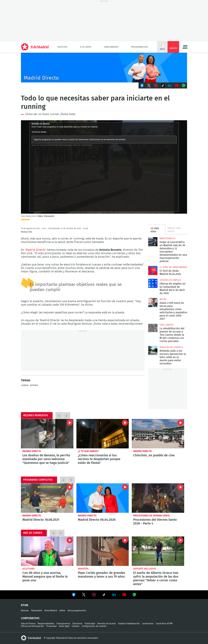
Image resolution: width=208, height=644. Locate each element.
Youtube (177, 85)
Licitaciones (148, 624)
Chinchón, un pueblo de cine (158, 434)
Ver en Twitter (84, 595)
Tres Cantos (167, 325)
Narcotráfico (167, 238)
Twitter (149, 85)
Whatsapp (184, 85)
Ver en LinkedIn (114, 595)
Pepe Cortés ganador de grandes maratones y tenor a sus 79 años (103, 551)
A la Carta (86, 47)
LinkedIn (170, 85)
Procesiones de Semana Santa (151, 516)
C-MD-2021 (104, 68)
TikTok (163, 85)
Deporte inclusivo (145, 569)
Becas (163, 299)
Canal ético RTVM (164, 624)
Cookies (75, 626)
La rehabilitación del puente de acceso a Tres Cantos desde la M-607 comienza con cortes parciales (153, 328)
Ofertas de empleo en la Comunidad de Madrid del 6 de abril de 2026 (153, 283)
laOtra (62, 611)
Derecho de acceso (107, 624)
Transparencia (63, 624)
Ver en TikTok (104, 595)
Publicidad (90, 624)
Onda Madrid (111, 47)
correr (25, 385)
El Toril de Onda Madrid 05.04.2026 (153, 270)
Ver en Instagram (94, 595)
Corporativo (30, 618)
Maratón (83, 569)
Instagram (156, 85)
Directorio (77, 624)
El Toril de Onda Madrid (173, 267)
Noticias (63, 47)
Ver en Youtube (124, 595)
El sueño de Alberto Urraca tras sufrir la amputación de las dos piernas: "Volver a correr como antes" (158, 551)
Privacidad (51, 626)
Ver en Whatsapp (134, 595)
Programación (139, 47)
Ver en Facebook (74, 595)
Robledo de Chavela (171, 347)
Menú (185, 47)
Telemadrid (37, 611)
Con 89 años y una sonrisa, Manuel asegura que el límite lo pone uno (47, 551)
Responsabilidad (46, 624)
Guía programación (77, 611)
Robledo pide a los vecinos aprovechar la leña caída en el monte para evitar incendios (153, 350)
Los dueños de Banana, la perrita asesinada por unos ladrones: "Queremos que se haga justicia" (47, 434)
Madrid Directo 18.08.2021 (47, 498)
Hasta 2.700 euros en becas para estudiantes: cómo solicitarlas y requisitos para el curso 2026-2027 (153, 303)
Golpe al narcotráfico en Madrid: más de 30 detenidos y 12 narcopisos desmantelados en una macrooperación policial (153, 242)
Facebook (142, 85)
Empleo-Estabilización (129, 624)
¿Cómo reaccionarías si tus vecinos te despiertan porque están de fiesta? (103, 434)
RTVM (25, 605)
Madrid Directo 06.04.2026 (103, 498)
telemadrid (31, 638)
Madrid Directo (36, 250)
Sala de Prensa (28, 624)
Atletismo (29, 569)
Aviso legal (64, 626)
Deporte (34, 385)
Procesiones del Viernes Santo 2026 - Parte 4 (158, 498)
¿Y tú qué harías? (88, 451)
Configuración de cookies (94, 626)
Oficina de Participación (32, 626)
